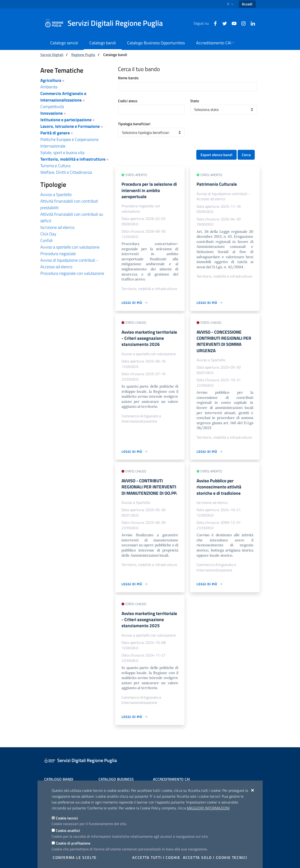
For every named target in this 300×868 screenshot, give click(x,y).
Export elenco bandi (216, 155)
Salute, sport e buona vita (62, 153)
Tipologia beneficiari (134, 124)
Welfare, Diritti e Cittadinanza (66, 172)
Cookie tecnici (67, 818)
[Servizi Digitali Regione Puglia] (106, 23)
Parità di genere (55, 133)
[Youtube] (232, 23)
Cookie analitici (68, 830)
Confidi (46, 240)
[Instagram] (242, 23)
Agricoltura (51, 80)
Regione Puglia (83, 55)
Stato (195, 101)
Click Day (48, 234)
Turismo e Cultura (55, 166)
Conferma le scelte (75, 857)
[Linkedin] (251, 23)
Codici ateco (128, 101)
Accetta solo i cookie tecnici (215, 857)
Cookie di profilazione (73, 843)
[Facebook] (213, 23)
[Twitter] (223, 23)
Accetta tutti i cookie (156, 857)
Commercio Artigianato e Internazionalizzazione (63, 97)
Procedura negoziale (58, 254)
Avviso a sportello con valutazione (70, 247)
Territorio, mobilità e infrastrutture (73, 159)
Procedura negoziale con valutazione (72, 273)
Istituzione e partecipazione (66, 120)
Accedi (247, 4)
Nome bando (128, 78)
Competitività (52, 107)
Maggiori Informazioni (208, 808)
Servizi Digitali (52, 55)
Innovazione (51, 113)
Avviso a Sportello (56, 194)
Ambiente (49, 87)
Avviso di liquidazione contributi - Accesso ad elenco (69, 263)
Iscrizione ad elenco (57, 227)
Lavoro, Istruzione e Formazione (70, 126)
